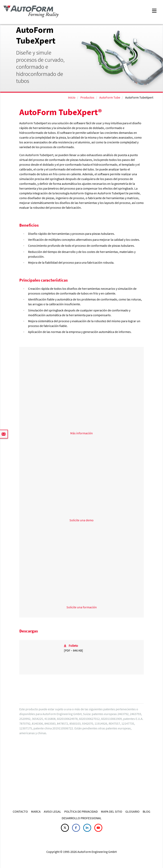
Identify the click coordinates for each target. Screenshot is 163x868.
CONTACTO (20, 811)
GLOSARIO (132, 811)
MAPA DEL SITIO (112, 811)
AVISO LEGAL (52, 811)
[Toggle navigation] (154, 10)
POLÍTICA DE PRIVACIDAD (81, 811)
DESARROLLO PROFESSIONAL (82, 818)
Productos (87, 97)
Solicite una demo (81, 520)
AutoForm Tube (110, 97)
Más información (81, 433)
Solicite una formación (82, 607)
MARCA (36, 811)
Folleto (73, 646)
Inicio (72, 97)
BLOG (146, 811)
